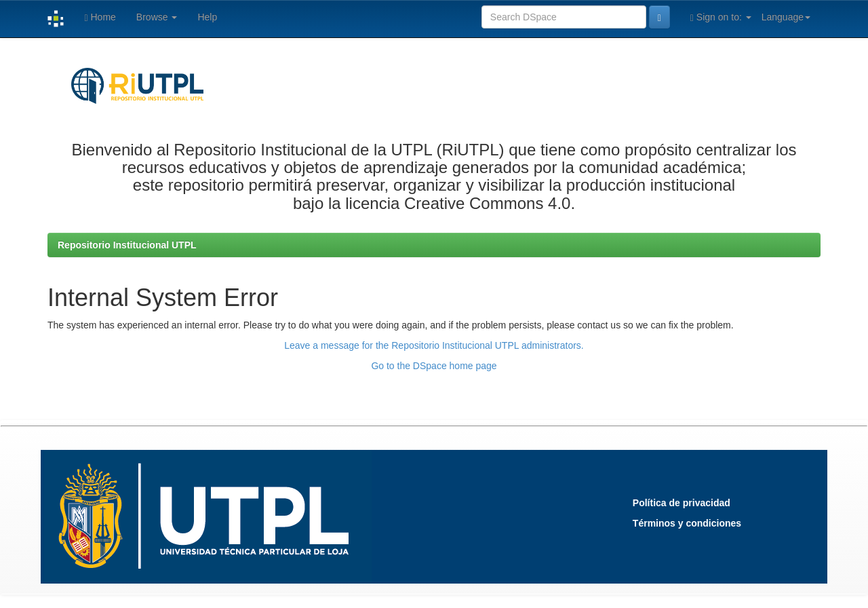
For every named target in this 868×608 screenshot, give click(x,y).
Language (786, 17)
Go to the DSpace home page (434, 366)
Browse (157, 17)
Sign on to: (721, 17)
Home (100, 17)
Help (207, 17)
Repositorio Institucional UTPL (127, 245)
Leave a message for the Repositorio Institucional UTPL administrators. (434, 345)
